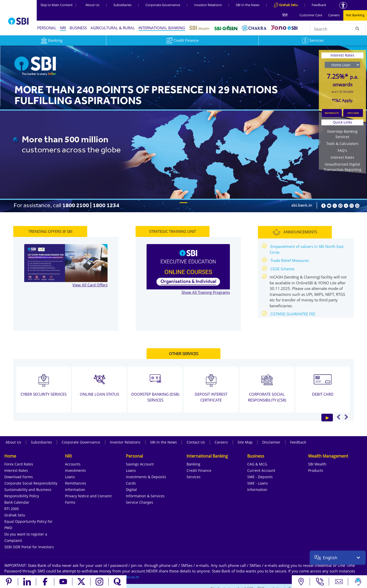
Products (316, 470)
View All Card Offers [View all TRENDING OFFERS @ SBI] (90, 285)
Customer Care (311, 15)
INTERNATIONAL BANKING (162, 28)
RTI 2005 (12, 509)
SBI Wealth (317, 464)
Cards (131, 483)
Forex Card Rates (19, 464)
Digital (131, 490)
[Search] (357, 28)
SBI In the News (248, 5)
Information (75, 490)
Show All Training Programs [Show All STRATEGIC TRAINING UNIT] (206, 292)
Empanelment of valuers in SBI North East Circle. (307, 249)
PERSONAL (47, 28)
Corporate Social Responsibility (31, 483)
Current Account (261, 470)
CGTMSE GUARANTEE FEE (293, 314)
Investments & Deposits (146, 477)
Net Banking (355, 15)
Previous (339, 417)
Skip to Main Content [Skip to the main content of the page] (59, 5)
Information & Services (145, 496)
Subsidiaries (122, 5)
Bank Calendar (17, 502)
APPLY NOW (353, 113)
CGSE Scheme (282, 269)
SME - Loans (258, 483)
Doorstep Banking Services (342, 134)
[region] (183, 129)
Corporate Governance (163, 5)
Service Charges (140, 502)
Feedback (319, 5)
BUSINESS (78, 28)
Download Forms (19, 477)
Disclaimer (271, 442)
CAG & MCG (257, 464)
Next (346, 417)
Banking (193, 464)
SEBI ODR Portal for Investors (29, 547)
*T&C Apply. (342, 100)
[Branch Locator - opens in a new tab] (183, 129)
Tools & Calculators (342, 144)
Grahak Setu (15, 515)
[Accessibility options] (343, 5)
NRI (63, 28)
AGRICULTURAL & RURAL (113, 28)
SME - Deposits (260, 477)
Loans (70, 477)
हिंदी (285, 15)
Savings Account (140, 464)
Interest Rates (342, 157)
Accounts (73, 464)
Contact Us (196, 442)
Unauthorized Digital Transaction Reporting (343, 167)
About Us (92, 5)
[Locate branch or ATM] (301, 582)
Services (313, 40)
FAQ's (342, 150)
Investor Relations (208, 5)
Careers (334, 15)
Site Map (245, 442)
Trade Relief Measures (290, 260)
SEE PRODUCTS (332, 113)
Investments (75, 470)
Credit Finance (182, 40)
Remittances (76, 483)
